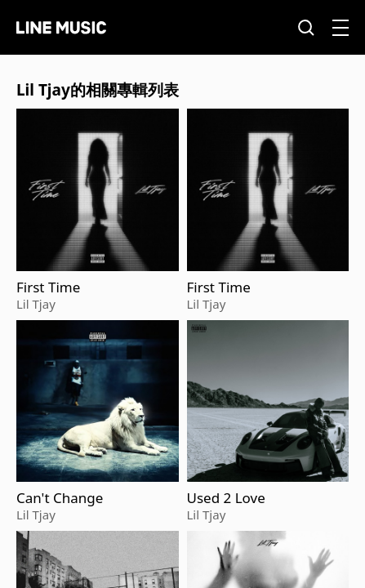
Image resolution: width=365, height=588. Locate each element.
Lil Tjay (36, 304)
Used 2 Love (226, 498)
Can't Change (60, 498)
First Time (48, 287)
